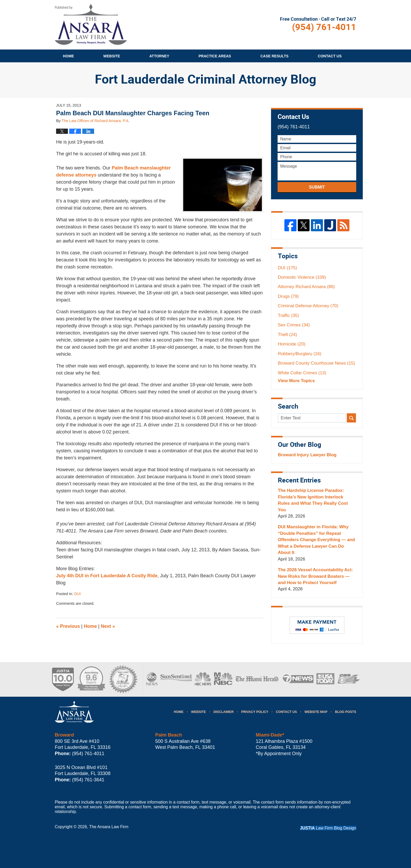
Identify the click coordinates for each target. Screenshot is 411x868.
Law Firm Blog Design (328, 828)
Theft (287, 335)
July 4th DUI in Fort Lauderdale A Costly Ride (107, 576)
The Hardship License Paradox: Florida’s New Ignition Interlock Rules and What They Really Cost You (313, 500)
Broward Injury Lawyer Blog (307, 455)
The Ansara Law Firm (109, 827)
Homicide (292, 344)
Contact (330, 56)
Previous (68, 626)
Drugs (288, 296)
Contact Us (286, 712)
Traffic (288, 315)
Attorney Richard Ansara (306, 287)
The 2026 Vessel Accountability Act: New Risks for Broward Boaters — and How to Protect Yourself (315, 576)
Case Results (274, 56)
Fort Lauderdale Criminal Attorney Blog (91, 24)
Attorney (159, 56)
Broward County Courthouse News (316, 363)
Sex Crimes (294, 325)
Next (108, 626)
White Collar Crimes (302, 373)
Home (68, 56)
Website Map (316, 712)
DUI (77, 594)
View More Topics (296, 381)
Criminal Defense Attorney (308, 306)
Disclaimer (223, 712)
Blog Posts (346, 712)
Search (351, 418)
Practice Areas (215, 56)
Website (112, 56)
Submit (317, 187)
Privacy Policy (255, 712)
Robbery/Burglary (300, 354)
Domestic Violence (302, 277)
